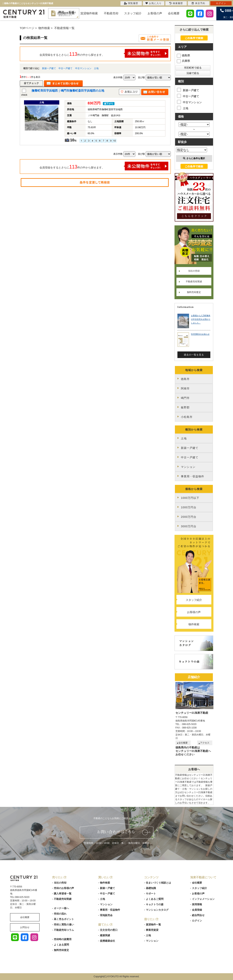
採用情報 (197, 904)
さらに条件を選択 (194, 158)
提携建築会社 (107, 941)
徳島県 (183, 55)
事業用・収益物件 (193, 476)
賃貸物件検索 (89, 13)
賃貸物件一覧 (153, 925)
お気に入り (153, 3)
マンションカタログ (157, 910)
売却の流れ (60, 914)
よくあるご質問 (155, 899)
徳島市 (185, 379)
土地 (96, 68)
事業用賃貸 (152, 930)
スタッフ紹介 (133, 13)
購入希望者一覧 (63, 894)
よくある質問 (61, 945)
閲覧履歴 (131, 3)
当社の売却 (194, 271)
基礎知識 (151, 888)
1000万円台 (189, 507)
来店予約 (198, 3)
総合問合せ (198, 915)
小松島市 (187, 417)
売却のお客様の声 (64, 888)
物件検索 (194, 624)
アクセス (205, 743)
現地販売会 (106, 915)
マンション (188, 467)
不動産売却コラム (64, 930)
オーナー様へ (61, 908)
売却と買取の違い (64, 925)
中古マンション (83, 68)
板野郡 (185, 407)
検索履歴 (176, 3)
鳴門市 (185, 398)
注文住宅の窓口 (109, 930)
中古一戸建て (65, 68)
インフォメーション (203, 899)
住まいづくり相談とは (158, 883)
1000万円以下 (190, 498)
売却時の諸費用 (63, 939)
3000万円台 (189, 526)
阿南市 (185, 388)
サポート (151, 894)
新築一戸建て (49, 68)
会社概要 (174, 13)
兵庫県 (183, 61)
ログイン (197, 921)
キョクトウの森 (155, 904)
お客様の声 (155, 13)
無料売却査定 (194, 292)
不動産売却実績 (194, 282)
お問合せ (25, 927)
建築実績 (105, 935)
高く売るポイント (64, 919)
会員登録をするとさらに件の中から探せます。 (104, 53)
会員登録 (197, 910)
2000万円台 (189, 517)
